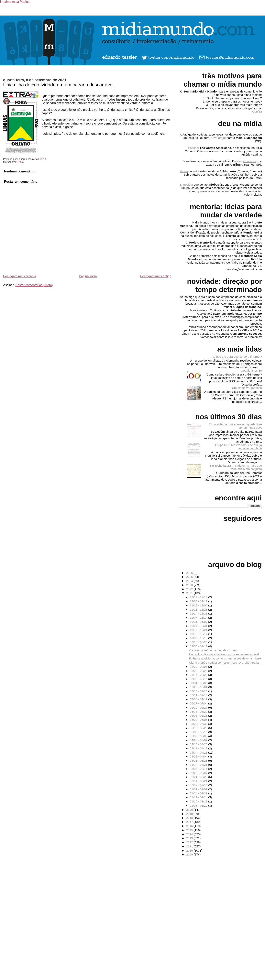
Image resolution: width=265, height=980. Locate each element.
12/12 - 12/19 (199, 597)
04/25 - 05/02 (199, 740)
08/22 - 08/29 (199, 671)
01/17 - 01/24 (199, 797)
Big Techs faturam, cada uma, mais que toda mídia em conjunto (236, 467)
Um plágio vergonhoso (247, 388)
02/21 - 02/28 (199, 777)
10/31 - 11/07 (199, 622)
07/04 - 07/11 (199, 699)
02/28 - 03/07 (199, 773)
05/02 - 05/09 (199, 736)
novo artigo (218, 138)
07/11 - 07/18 (199, 695)
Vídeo (184, 171)
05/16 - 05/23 (199, 728)
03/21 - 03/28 (199, 761)
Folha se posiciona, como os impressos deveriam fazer (225, 658)
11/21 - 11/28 (199, 610)
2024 (190, 581)
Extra (21, 162)
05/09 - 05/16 (199, 732)
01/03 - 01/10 (199, 806)
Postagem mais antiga (156, 276)
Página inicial (88, 276)
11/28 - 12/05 (199, 605)
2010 (190, 850)
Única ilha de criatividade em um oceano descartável (58, 85)
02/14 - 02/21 (199, 781)
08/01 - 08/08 (199, 683)
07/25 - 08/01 (199, 687)
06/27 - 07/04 (199, 703)
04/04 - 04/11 (199, 752)
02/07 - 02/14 (199, 785)
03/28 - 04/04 (199, 756)
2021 (190, 593)
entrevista (250, 161)
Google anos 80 (251, 370)
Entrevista (186, 185)
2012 (190, 842)
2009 (190, 854)
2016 (190, 826)
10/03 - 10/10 (199, 638)
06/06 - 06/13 (199, 716)
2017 (190, 822)
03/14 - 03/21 (199, 765)
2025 (190, 577)
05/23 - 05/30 (199, 724)
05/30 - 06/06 (199, 720)
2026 (190, 573)
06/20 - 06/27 (199, 708)
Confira (257, 111)
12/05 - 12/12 (199, 601)
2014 (190, 834)
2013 (190, 838)
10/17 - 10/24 (199, 630)
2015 (190, 830)
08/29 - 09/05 (199, 667)
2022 (190, 589)
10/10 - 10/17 (199, 634)
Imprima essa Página (15, 2)
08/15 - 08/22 (199, 675)
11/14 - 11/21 (199, 613)
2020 (190, 810)
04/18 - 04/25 (199, 744)
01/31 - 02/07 (199, 789)
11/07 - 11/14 (199, 618)
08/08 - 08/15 (199, 679)
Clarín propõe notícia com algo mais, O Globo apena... (225, 663)
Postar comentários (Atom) (34, 285)
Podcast (193, 148)
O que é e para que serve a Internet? (237, 357)
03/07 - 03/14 (199, 769)
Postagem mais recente (20, 276)
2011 (190, 846)
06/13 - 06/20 (199, 712)
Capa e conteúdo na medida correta (213, 650)
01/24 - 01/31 (199, 793)
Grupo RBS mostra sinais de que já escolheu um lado (238, 447)
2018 (190, 818)
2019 (190, 814)
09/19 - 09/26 (199, 642)
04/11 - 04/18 (199, 748)
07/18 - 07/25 (199, 691)
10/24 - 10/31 (199, 626)
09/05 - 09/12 (199, 646)
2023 (190, 585)
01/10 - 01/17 (199, 801)
